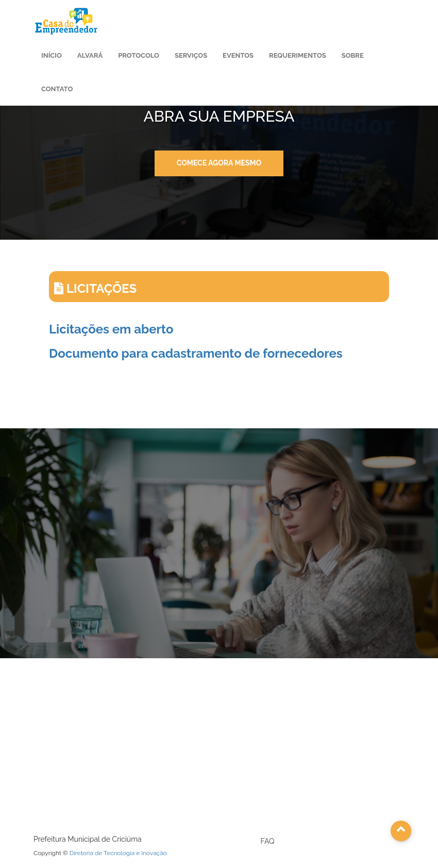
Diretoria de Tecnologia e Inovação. (119, 853)
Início (52, 55)
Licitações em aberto (111, 329)
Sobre (353, 55)
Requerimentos (298, 55)
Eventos (238, 55)
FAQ (268, 841)
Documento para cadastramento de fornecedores (196, 353)
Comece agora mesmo (219, 163)
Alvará (90, 55)
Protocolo (139, 55)
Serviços (191, 55)
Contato (57, 89)
